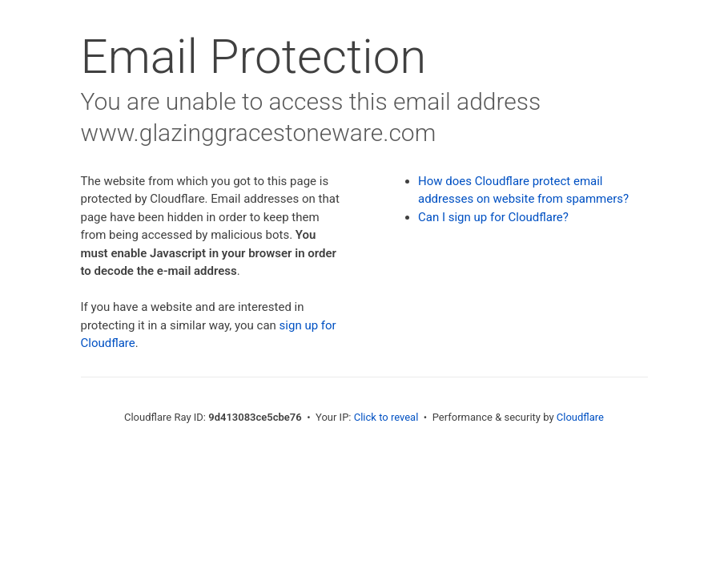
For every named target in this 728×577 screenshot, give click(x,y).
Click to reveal (386, 417)
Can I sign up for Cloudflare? (493, 217)
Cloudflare (580, 417)
